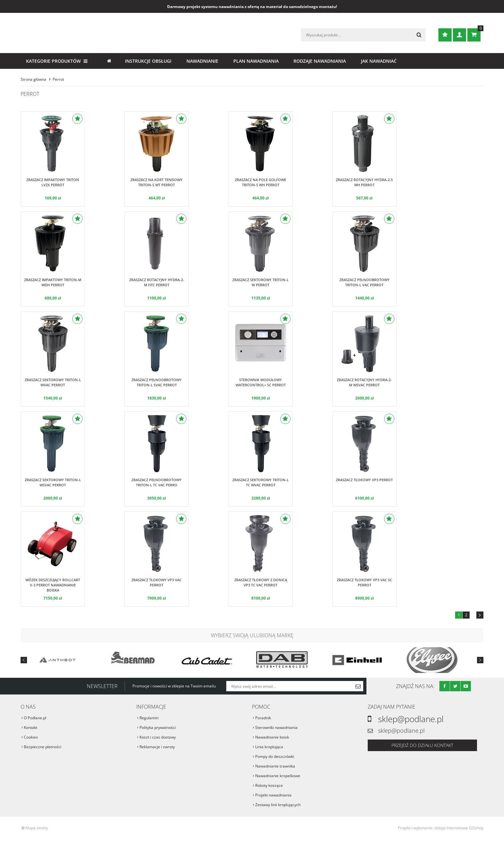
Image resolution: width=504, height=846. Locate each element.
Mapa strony (37, 828)
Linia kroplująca (269, 747)
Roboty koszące (269, 785)
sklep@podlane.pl (411, 719)
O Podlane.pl (35, 718)
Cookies (31, 737)
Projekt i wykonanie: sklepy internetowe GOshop (441, 828)
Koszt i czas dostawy (158, 737)
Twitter (455, 686)
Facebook (445, 686)
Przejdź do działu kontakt (422, 745)
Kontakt (31, 727)
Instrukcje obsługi (148, 61)
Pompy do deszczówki (275, 756)
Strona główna (109, 61)
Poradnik (263, 718)
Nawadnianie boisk (272, 737)
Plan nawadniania (256, 61)
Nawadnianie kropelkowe (278, 776)
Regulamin (149, 718)
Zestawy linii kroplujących (278, 805)
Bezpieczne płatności (43, 747)
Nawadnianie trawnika (275, 766)
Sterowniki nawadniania (276, 727)
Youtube (466, 686)
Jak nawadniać (379, 61)
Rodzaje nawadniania (320, 61)
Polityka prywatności (158, 727)
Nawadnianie (202, 61)
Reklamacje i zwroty (157, 747)
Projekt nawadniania (273, 795)
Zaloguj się (459, 35)
